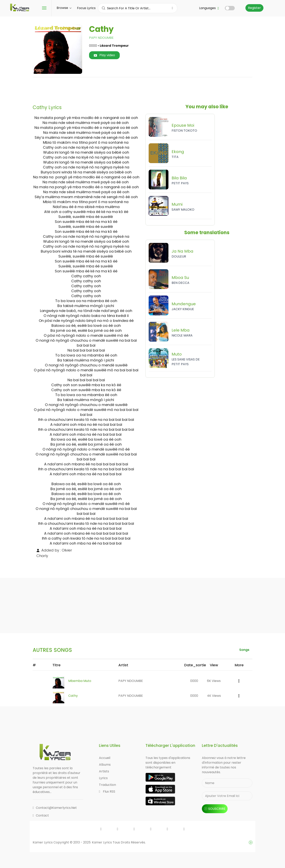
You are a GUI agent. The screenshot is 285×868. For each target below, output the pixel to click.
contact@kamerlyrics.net (55, 808)
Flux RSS (107, 791)
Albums (105, 765)
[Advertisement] (142, 89)
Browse (64, 8)
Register (254, 8)
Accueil (105, 758)
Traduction (107, 785)
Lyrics (103, 778)
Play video (104, 55)
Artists (104, 771)
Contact (41, 815)
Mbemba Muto (80, 681)
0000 (194, 681)
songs (244, 650)
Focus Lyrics (86, 8)
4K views (214, 696)
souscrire (215, 809)
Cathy (73, 696)
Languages (209, 8)
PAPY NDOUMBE (101, 38)
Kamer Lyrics (102, 842)
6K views (214, 681)
